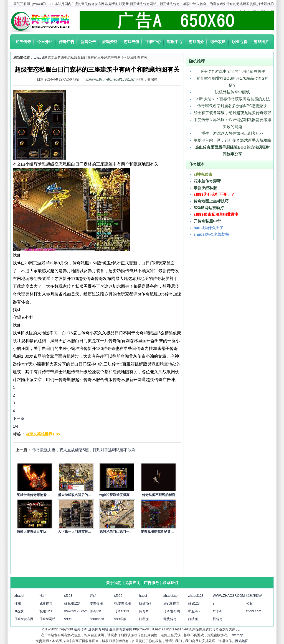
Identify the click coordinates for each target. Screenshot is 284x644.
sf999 (118, 596)
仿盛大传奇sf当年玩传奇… (36, 532)
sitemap (237, 635)
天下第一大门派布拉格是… (78, 532)
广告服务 (151, 583)
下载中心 (153, 42)
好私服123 (72, 603)
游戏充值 (131, 42)
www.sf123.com (76, 611)
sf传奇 (217, 611)
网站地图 (242, 641)
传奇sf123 (122, 611)
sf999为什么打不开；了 (214, 194)
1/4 (15, 426)
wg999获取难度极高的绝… (119, 495)
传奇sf (144, 611)
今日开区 (45, 42)
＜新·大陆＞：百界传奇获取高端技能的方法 (232, 99)
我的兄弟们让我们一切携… (119, 532)
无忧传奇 (170, 619)
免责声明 (133, 583)
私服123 (45, 611)
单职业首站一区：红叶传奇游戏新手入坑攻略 (232, 140)
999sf (68, 619)
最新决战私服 (205, 188)
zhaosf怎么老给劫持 (211, 234)
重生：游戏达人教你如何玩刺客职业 (232, 133)
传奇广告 (67, 42)
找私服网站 (254, 596)
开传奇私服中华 (207, 221)
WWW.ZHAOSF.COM (229, 596)
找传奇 (218, 619)
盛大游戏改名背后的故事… (78, 495)
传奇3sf (95, 611)
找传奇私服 (123, 603)
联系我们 (170, 583)
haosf (143, 596)
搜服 (18, 603)
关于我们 (114, 583)
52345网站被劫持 (209, 208)
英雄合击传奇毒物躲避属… (37, 495)
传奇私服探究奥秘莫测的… (161, 532)
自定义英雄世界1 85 (43, 434)
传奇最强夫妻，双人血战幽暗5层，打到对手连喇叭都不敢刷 (84, 450)
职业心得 (240, 42)
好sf (92, 596)
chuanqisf (97, 619)
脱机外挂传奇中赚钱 (232, 92)
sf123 (68, 596)
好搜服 (193, 619)
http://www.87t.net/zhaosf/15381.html (110, 79)
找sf (42, 596)
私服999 (194, 611)
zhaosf (39, 57)
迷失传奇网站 (98, 629)
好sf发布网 (171, 603)
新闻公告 (88, 42)
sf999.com (254, 611)
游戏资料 (110, 42)
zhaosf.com (172, 596)
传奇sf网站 (47, 619)
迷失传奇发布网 (121, 629)
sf (214, 603)
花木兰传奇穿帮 (207, 181)
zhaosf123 (196, 596)
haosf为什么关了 (208, 228)
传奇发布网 (172, 611)
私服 (249, 603)
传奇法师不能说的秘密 (159, 495)
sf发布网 (46, 603)
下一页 (19, 419)
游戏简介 (196, 42)
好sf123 (194, 603)
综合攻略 (218, 42)
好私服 (144, 619)
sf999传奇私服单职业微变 (216, 214)
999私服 (120, 619)
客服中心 (175, 42)
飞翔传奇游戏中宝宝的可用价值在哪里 (232, 71)
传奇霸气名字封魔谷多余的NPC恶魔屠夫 (232, 106)
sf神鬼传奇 (203, 174)
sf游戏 (19, 611)
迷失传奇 (23, 42)
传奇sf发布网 (24, 619)
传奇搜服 (96, 603)
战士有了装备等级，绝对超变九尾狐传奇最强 (232, 113)
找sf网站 (145, 603)
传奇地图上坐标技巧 (211, 201)
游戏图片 (261, 42)
